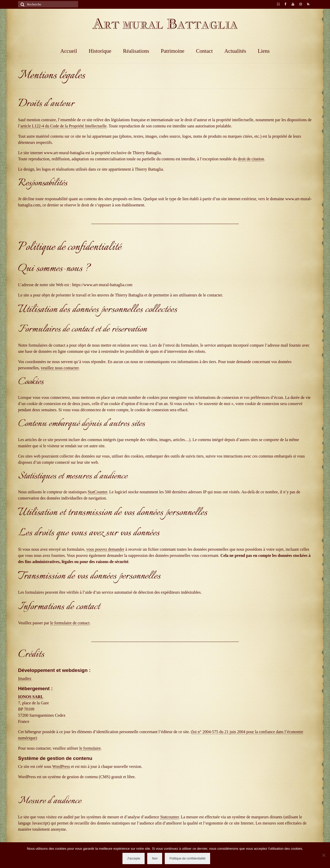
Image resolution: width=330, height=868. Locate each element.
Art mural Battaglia (165, 24)
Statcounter (169, 817)
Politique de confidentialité (187, 858)
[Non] (324, 855)
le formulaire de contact (70, 623)
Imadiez (25, 678)
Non (155, 858)
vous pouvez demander (105, 549)
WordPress (61, 766)
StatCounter (97, 492)
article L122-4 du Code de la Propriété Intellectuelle (64, 126)
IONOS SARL (31, 697)
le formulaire (90, 748)
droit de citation (251, 159)
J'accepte (134, 858)
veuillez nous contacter (60, 368)
